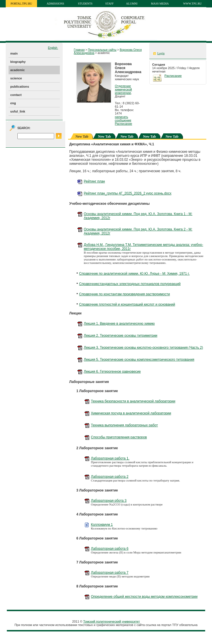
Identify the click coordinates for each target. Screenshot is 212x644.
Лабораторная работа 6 (110, 549)
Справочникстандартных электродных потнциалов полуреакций (130, 284)
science (16, 78)
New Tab (104, 137)
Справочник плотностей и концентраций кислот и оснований (127, 304)
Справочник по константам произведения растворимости (125, 294)
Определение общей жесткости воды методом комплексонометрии (144, 597)
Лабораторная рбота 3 (109, 501)
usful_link (18, 111)
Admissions (55, 4)
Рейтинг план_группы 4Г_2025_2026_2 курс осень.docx (128, 193)
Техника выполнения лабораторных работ (124, 425)
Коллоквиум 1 (102, 525)
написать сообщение (123, 119)
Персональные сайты (102, 50)
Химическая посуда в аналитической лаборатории (131, 413)
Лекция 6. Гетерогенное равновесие (112, 372)
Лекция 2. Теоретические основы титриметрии (121, 336)
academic (18, 70)
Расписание (124, 124)
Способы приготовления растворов (119, 437)
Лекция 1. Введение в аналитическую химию (119, 324)
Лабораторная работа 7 (110, 573)
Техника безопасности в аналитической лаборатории (133, 401)
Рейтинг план (94, 181)
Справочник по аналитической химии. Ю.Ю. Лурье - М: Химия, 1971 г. (134, 274)
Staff (110, 4)
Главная (79, 50)
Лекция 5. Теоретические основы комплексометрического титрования (139, 360)
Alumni (132, 4)
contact (16, 95)
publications (20, 87)
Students (85, 4)
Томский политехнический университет (112, 621)
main (14, 53)
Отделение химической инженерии (123, 89)
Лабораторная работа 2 (110, 477)
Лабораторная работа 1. (110, 458)
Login (161, 53)
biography (18, 62)
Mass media (160, 4)
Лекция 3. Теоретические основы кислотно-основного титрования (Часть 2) (143, 348)
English (53, 48)
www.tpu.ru (192, 4)
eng (13, 103)
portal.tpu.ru (21, 4)
